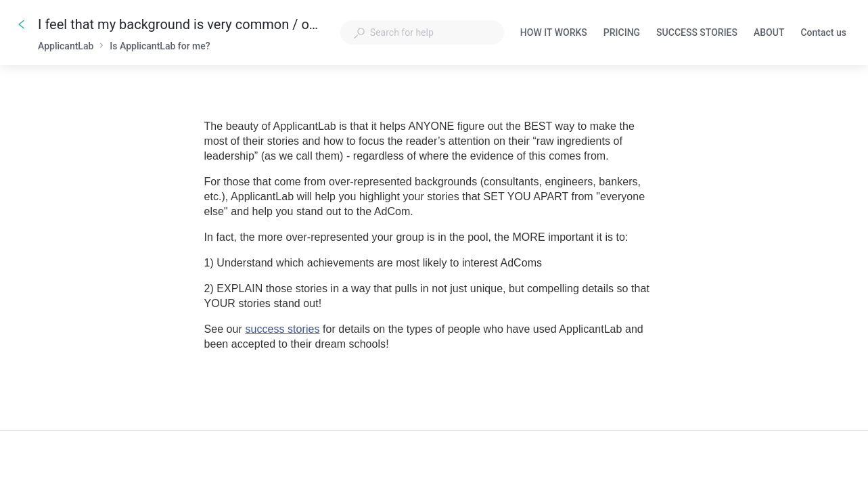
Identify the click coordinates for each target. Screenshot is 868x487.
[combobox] (422, 32)
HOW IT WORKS (554, 34)
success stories (282, 329)
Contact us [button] (823, 32)
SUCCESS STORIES (697, 34)
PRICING (622, 34)
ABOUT (769, 34)
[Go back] (22, 24)
